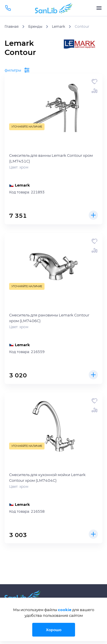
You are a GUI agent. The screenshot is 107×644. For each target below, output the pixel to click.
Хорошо (54, 630)
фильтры (17, 70)
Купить (93, 215)
